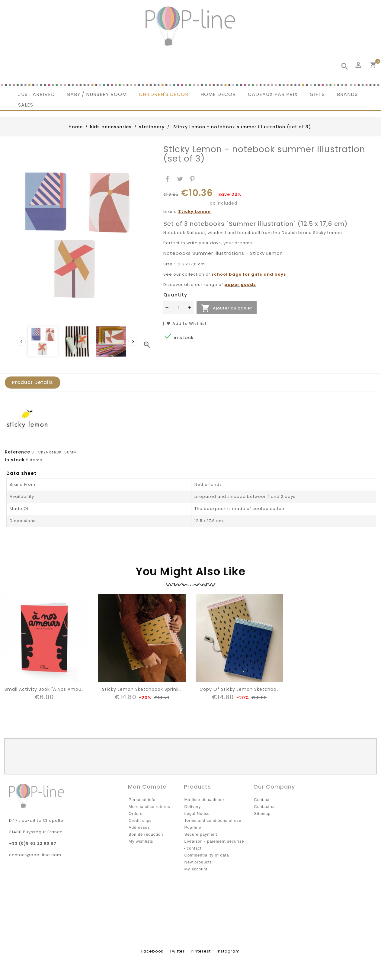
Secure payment (201, 834)
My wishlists (141, 841)
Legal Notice (197, 813)
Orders (136, 813)
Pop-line (193, 827)
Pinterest (192, 179)
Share (168, 179)
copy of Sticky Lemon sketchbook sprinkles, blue (258, 689)
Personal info (142, 800)
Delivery (193, 807)
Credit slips (140, 820)
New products (198, 862)
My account (196, 869)
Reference (18, 452)
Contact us (265, 807)
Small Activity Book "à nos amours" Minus (54, 689)
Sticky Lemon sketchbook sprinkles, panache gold (162, 689)
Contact (262, 800)
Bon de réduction (146, 834)
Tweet (180, 179)
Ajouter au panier (227, 308)
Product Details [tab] (33, 382)
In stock (15, 460)
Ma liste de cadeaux (205, 800)
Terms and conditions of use (213, 820)
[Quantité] (178, 307)
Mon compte (147, 787)
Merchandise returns (149, 807)
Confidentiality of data (207, 855)
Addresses (139, 827)
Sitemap (262, 813)
